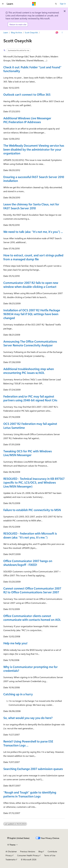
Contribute (52, 851)
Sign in (63, 4)
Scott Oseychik (31, 32)
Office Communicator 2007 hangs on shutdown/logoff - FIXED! (28, 563)
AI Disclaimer (11, 851)
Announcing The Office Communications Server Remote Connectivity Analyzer (30, 343)
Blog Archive (16, 32)
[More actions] (62, 33)
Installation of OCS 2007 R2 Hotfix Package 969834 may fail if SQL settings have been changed (32, 314)
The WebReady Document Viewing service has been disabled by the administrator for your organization (34, 149)
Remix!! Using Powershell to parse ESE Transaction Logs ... (28, 743)
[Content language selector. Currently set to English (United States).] (18, 838)
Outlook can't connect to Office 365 (27, 94)
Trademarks (10, 859)
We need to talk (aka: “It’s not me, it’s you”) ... (33, 232)
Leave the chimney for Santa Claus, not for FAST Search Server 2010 (31, 206)
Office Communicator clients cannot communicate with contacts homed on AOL (32, 618)
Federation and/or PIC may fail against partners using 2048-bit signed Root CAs (30, 398)
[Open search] (56, 4)
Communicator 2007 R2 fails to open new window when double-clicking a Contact (31, 284)
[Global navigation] (3, 4)
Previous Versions (28, 851)
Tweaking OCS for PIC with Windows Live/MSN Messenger (28, 453)
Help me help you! (15, 643)
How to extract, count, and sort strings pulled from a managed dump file (33, 257)
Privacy (9, 855)
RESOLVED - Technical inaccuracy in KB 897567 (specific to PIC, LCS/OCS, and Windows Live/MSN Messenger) (34, 482)
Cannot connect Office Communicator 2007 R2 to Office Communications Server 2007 (32, 590)
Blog (40, 851)
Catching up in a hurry (18, 694)
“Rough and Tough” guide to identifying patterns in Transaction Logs (30, 794)
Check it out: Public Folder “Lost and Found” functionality (32, 69)
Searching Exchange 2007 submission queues (33, 769)
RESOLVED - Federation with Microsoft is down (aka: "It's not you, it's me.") (30, 535)
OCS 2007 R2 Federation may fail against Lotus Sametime (30, 425)
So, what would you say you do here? (28, 718)
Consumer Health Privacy (28, 855)
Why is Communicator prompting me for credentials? (31, 669)
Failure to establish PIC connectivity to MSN (32, 510)
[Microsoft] (34, 4)
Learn (6, 32)
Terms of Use (50, 855)
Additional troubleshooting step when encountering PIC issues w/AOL (29, 371)
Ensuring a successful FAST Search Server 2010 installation (34, 179)
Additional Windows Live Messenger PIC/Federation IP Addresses (27, 120)
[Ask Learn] (57, 33)
